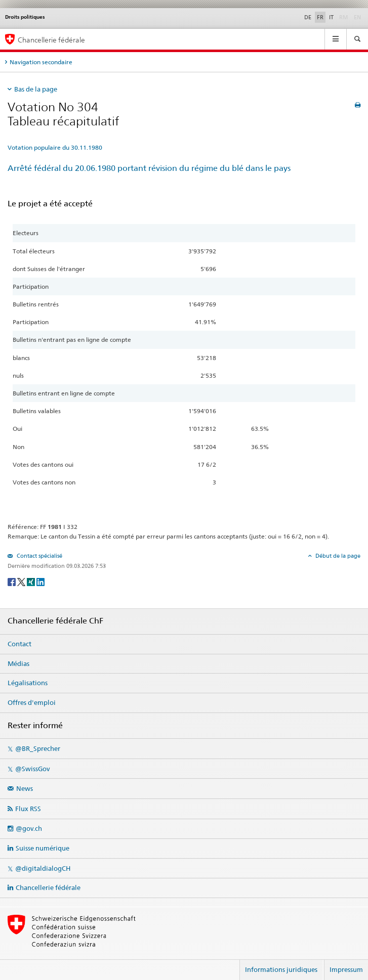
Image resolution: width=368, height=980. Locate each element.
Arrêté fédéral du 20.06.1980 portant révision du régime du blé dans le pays (149, 168)
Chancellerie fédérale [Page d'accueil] (51, 40)
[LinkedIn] (40, 581)
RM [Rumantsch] (344, 17)
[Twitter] (22, 581)
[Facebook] (12, 581)
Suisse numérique (43, 848)
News (25, 788)
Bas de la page (36, 89)
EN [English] (357, 17)
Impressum (346, 969)
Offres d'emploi (32, 702)
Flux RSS (28, 809)
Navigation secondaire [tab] (41, 62)
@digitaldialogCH (43, 868)
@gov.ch (29, 828)
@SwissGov (32, 769)
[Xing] (32, 581)
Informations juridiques (281, 969)
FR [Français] (320, 17)
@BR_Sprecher (38, 748)
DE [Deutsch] (308, 17)
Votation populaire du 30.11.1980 (55, 147)
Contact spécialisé (39, 556)
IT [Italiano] (331, 17)
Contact (19, 644)
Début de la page (337, 556)
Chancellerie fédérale (48, 887)
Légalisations (28, 683)
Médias (18, 663)
